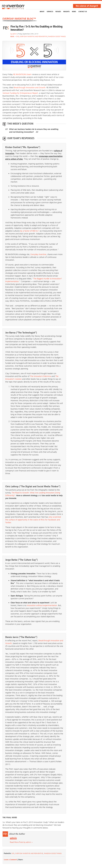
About (42, 12)
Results (58, 12)
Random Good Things (57, 36)
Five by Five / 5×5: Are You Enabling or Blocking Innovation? (36, 28)
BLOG (12, 36)
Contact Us (83, 12)
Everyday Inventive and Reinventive (34, 36)
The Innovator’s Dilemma (41, 376)
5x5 (18, 36)
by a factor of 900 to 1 (30, 231)
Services (50, 12)
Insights (66, 12)
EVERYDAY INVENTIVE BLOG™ (19, 19)
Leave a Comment (10, 860)
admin (15, 34)
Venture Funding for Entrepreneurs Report (20, 93)
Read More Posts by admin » (21, 842)
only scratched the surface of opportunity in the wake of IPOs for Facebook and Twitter (33, 520)
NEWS (74, 12)
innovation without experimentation (42, 605)
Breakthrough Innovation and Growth (30, 88)
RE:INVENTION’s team (22, 74)
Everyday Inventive (38, 254)
